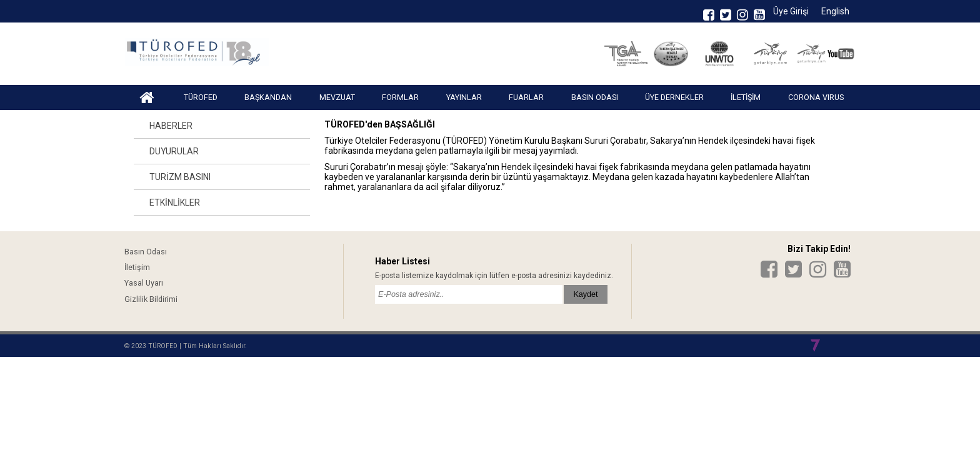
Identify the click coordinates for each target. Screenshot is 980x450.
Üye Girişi (791, 11)
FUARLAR (526, 97)
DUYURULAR (174, 151)
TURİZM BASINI (180, 177)
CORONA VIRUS (816, 97)
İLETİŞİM (746, 97)
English (835, 11)
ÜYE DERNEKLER (674, 97)
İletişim (137, 267)
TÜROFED (201, 97)
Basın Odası (146, 252)
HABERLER (171, 126)
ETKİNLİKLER (175, 202)
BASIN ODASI (595, 97)
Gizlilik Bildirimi (151, 299)
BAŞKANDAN (268, 97)
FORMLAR (400, 97)
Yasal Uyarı (144, 283)
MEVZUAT (337, 97)
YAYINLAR (464, 97)
